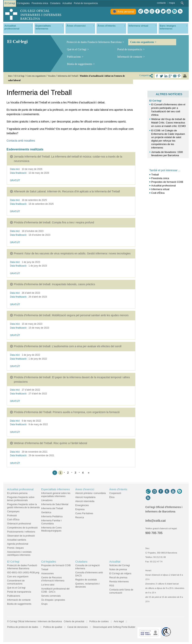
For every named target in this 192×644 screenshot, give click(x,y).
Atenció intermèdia (85, 501)
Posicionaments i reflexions (21, 532)
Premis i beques (15, 548)
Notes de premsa (118, 569)
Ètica (112, 497)
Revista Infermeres (119, 582)
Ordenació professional (19, 524)
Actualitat (115, 562)
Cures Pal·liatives (84, 513)
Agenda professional (18, 544)
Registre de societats (86, 580)
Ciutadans (81, 562)
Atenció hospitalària (85, 497)
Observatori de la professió (21, 536)
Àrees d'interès (118, 489)
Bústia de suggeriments (80, 64)
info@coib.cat (155, 521)
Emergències (82, 505)
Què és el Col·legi (77, 49)
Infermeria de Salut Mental (55, 504)
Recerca (80, 517)
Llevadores (47, 500)
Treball (155, 175)
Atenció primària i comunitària (90, 493)
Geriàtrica (46, 512)
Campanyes (13, 512)
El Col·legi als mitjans (120, 574)
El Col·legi (155, 101)
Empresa (80, 509)
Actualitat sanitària (17, 540)
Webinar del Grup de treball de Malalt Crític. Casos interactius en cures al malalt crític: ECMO (169, 123)
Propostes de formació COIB (167, 182)
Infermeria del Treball (52, 508)
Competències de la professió (22, 528)
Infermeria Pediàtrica (52, 517)
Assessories (48, 574)
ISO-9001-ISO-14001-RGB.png (23, 573)
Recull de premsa (118, 578)
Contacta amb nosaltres (21, 141)
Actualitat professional (164, 186)
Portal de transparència (130, 49)
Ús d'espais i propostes (53, 600)
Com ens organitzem (142, 42)
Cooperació (115, 493)
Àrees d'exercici (85, 489)
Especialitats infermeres (56, 489)
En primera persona (17, 493)
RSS (112, 586)
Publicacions (74, 57)
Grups (44, 604)
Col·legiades (49, 562)
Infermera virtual (160, 189)
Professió (12, 516)
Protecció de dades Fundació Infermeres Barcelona (94, 42)
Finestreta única (160, 178)
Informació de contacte (130, 57)
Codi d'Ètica (158, 193)
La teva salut (48, 585)
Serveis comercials (51, 596)
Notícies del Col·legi (120, 565)
